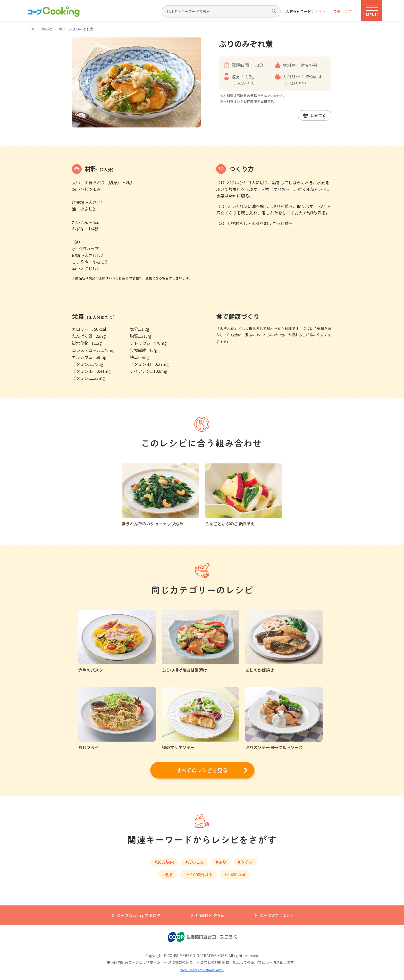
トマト (320, 11)
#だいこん (195, 862)
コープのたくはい (276, 915)
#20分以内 (164, 862)
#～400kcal (235, 874)
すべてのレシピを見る (202, 770)
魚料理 (47, 29)
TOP (32, 29)
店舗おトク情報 (210, 915)
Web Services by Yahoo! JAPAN (202, 970)
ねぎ (349, 11)
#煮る (167, 874)
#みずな (245, 862)
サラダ (335, 11)
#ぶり (221, 862)
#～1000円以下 (198, 874)
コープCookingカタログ (139, 915)
